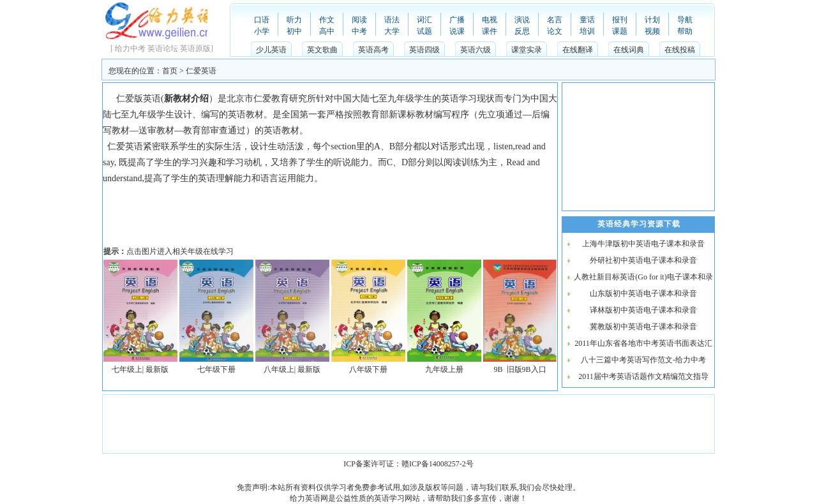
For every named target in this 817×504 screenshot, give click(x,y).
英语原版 (195, 48)
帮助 (685, 31)
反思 (522, 31)
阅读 (359, 20)
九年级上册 (444, 369)
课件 (490, 31)
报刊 (620, 20)
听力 (294, 20)
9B (498, 369)
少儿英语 (271, 50)
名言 (555, 20)
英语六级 (476, 50)
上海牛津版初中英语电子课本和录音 (643, 244)
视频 (652, 31)
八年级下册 (368, 369)
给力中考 (130, 48)
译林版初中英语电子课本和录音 (643, 310)
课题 (620, 31)
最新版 (157, 369)
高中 (327, 31)
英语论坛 (163, 48)
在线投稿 (680, 50)
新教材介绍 (186, 99)
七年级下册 (216, 369)
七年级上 (127, 369)
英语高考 (373, 50)
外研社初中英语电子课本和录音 (643, 260)
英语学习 (389, 498)
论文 (555, 31)
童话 (587, 20)
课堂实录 (527, 50)
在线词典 (629, 50)
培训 (587, 31)
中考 (359, 31)
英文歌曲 (322, 50)
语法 (392, 20)
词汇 (424, 20)
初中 (294, 31)
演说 (522, 20)
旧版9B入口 (527, 369)
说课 (457, 31)
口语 (262, 20)
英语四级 (424, 50)
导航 (685, 20)
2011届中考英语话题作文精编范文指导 (643, 376)
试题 (424, 31)
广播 (457, 20)
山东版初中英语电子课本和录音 (643, 293)
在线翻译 (578, 50)
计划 (652, 20)
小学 (262, 31)
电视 (490, 20)
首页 (170, 71)
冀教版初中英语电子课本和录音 (643, 327)
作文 (327, 20)
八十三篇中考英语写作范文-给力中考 (643, 360)
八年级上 (279, 369)
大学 (392, 31)
